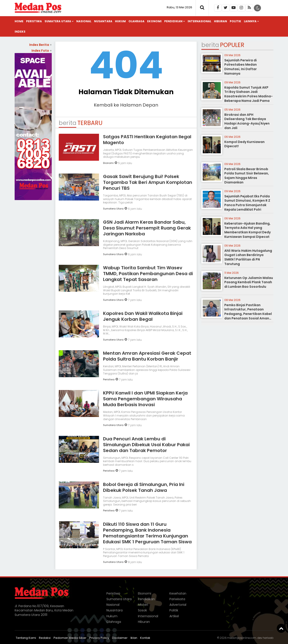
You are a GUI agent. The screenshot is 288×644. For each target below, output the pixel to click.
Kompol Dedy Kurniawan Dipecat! (244, 144)
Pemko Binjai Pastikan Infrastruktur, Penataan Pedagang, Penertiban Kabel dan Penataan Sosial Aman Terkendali (248, 314)
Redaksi (45, 638)
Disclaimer (120, 638)
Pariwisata (177, 599)
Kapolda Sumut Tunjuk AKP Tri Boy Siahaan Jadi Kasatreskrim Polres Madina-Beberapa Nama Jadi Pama (249, 94)
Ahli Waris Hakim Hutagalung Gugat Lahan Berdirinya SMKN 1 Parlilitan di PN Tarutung (248, 257)
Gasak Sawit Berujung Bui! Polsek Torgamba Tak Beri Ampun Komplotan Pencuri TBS (148, 182)
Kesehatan (178, 593)
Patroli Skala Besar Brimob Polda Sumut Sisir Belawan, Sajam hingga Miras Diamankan (247, 176)
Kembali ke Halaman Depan (126, 105)
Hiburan (220, 21)
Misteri (143, 605)
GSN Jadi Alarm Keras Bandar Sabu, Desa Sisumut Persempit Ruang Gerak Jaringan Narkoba (147, 228)
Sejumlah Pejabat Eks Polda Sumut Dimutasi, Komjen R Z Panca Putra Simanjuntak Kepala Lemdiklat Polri (247, 203)
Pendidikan (173, 21)
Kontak (145, 638)
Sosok (142, 610)
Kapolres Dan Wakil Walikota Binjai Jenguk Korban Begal (143, 316)
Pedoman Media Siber (70, 638)
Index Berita (40, 45)
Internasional (199, 21)
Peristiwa (34, 21)
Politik (235, 21)
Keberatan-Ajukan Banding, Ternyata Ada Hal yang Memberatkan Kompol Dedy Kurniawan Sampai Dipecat (247, 230)
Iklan (134, 638)
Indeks (20, 32)
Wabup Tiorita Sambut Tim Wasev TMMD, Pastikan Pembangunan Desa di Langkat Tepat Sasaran (148, 274)
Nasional (84, 21)
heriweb (268, 638)
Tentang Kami (26, 638)
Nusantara (103, 21)
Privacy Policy (99, 638)
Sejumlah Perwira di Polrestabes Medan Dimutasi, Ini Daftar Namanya (241, 67)
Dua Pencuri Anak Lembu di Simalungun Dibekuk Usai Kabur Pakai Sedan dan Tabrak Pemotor (146, 445)
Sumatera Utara (58, 21)
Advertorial (178, 605)
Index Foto (42, 51)
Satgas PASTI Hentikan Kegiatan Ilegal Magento (147, 140)
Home (19, 21)
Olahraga (136, 21)
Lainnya (250, 21)
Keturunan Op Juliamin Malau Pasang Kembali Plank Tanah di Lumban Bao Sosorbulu (249, 282)
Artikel (174, 616)
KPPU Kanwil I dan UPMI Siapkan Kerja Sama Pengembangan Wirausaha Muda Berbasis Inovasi (145, 399)
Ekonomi (154, 21)
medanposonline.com (242, 638)
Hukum (120, 21)
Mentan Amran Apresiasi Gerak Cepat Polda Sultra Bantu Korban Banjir (147, 356)
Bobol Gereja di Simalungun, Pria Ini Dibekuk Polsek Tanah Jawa (144, 487)
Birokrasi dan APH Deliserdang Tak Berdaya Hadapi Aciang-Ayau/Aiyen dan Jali (247, 121)
